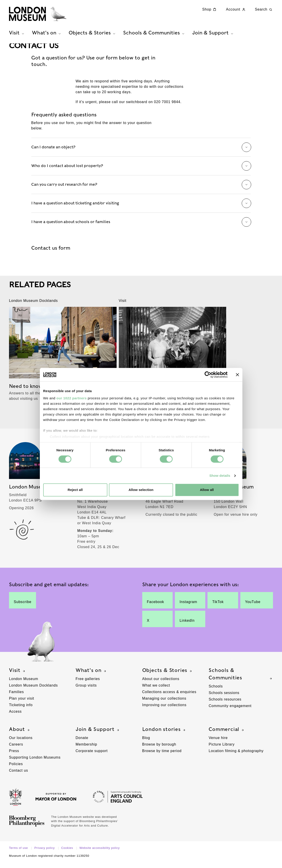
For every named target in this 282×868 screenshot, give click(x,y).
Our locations (21, 743)
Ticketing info (21, 711)
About (20, 735)
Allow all (207, 490)
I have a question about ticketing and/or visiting (141, 209)
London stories (164, 735)
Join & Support (98, 735)
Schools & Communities (241, 680)
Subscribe (23, 606)
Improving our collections (164, 711)
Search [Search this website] (264, 9)
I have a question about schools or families (141, 228)
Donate (82, 743)
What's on (91, 676)
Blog (146, 743)
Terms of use (19, 853)
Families (16, 697)
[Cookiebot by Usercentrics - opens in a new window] (208, 375)
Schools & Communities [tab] (154, 34)
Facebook (156, 606)
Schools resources (225, 705)
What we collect (156, 691)
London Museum (24, 684)
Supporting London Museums (35, 763)
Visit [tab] (17, 34)
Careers (16, 750)
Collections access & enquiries (169, 697)
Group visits (86, 691)
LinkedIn (188, 625)
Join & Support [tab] (213, 34)
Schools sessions (224, 698)
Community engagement (230, 711)
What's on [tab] (47, 34)
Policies (16, 770)
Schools (216, 692)
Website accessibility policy (100, 853)
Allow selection (141, 490)
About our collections (161, 684)
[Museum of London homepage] (41, 15)
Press (14, 756)
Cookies (68, 853)
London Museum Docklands (33, 691)
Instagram (188, 606)
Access (15, 717)
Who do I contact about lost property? (141, 172)
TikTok (220, 606)
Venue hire (218, 743)
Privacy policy (45, 853)
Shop (210, 9)
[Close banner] (237, 375)
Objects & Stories (168, 676)
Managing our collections (164, 704)
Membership (86, 750)
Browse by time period (162, 756)
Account (236, 9)
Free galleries (88, 684)
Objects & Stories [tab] (92, 34)
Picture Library (222, 750)
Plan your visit (22, 704)
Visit (18, 676)
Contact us (18, 776)
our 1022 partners (72, 398)
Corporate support (92, 756)
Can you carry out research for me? (141, 190)
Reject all (75, 490)
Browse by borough (159, 750)
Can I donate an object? (141, 153)
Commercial (227, 735)
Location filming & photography (236, 756)
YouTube (254, 606)
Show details (220, 476)
